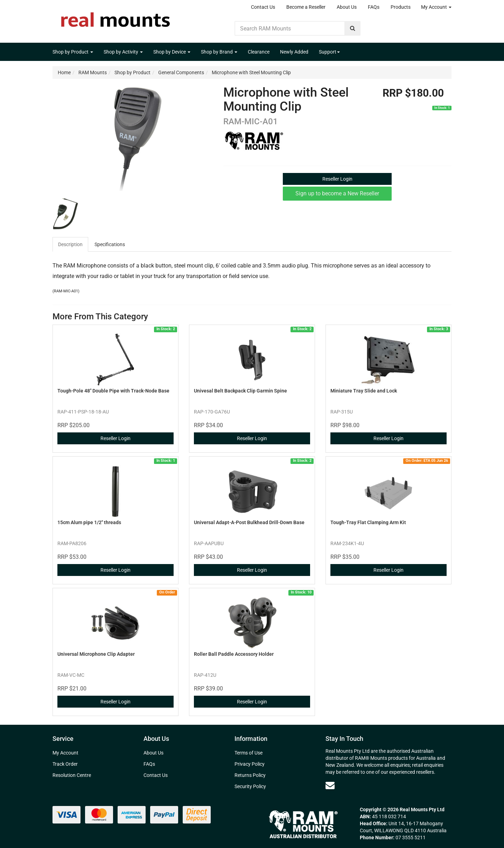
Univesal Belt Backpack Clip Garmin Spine (240, 391)
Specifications (110, 244)
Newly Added (294, 52)
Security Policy (250, 786)
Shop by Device (172, 52)
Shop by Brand (219, 52)
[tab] (71, 244)
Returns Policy (250, 775)
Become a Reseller (306, 7)
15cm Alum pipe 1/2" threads (89, 522)
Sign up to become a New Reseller (337, 193)
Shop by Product (73, 52)
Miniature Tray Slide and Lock (364, 391)
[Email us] (330, 785)
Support (329, 52)
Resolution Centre (72, 775)
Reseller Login (337, 179)
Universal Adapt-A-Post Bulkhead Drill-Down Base (249, 522)
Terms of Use (248, 753)
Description (70, 244)
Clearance (259, 52)
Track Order (65, 764)
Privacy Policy (250, 764)
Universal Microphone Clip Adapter (96, 654)
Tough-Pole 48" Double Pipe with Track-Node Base (113, 391)
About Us (347, 7)
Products (401, 7)
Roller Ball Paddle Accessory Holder (234, 654)
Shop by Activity (123, 52)
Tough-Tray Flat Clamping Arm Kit (368, 522)
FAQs (374, 7)
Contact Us (263, 7)
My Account (436, 7)
